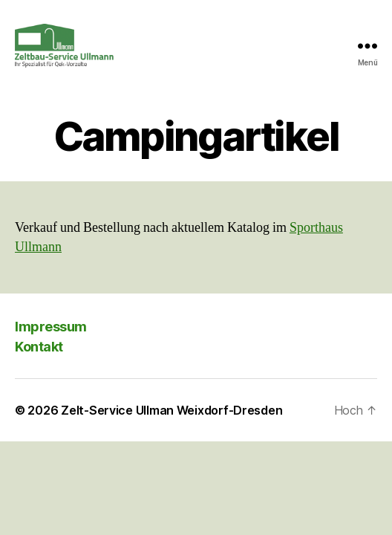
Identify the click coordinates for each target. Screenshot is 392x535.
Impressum (51, 327)
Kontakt (39, 347)
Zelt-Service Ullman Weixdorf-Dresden (171, 410)
